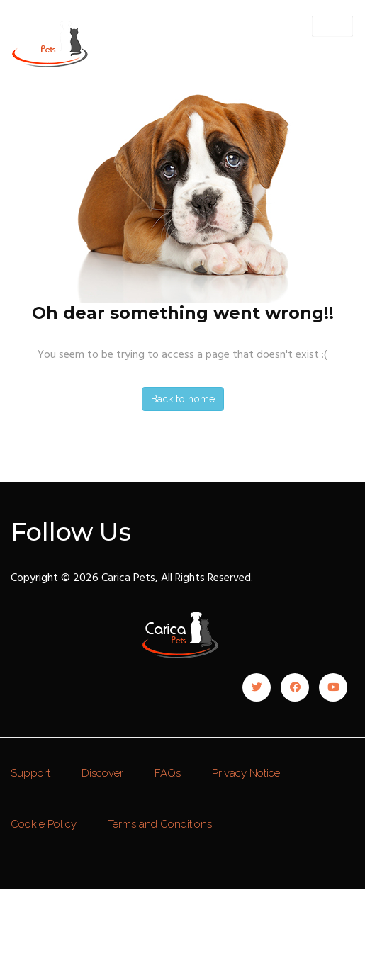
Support (30, 773)
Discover (102, 773)
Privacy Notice (246, 773)
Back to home (183, 399)
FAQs (168, 773)
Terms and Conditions (160, 824)
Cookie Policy (44, 824)
